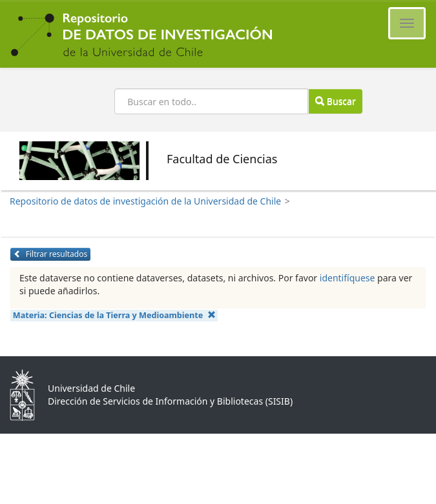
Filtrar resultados (50, 254)
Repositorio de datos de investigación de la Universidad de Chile (145, 201)
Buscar (335, 101)
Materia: (114, 315)
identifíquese (348, 278)
